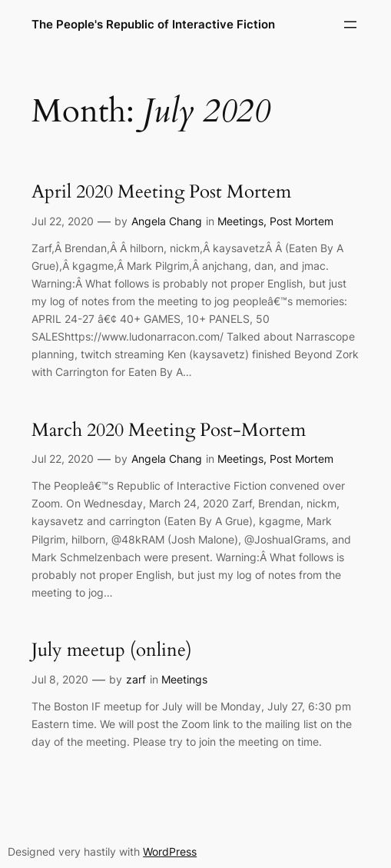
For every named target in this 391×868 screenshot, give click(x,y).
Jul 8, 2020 (60, 679)
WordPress (170, 851)
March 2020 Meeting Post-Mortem (169, 431)
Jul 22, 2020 (63, 221)
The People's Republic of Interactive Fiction (153, 24)
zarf (136, 679)
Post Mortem (302, 221)
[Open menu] (350, 25)
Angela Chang (167, 221)
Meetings (240, 221)
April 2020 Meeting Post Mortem (161, 192)
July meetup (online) (112, 650)
